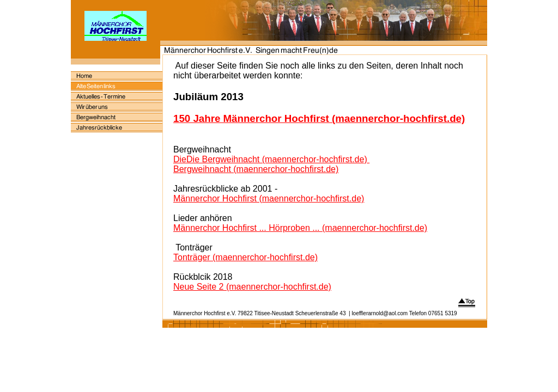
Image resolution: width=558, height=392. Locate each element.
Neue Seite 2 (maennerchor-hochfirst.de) (252, 287)
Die (180, 159)
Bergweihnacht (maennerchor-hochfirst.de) (256, 169)
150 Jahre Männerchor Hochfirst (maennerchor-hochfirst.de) (319, 118)
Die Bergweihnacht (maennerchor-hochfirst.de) (277, 159)
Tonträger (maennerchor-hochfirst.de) (245, 257)
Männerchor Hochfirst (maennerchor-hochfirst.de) (269, 198)
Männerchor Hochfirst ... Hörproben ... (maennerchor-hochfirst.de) (300, 228)
